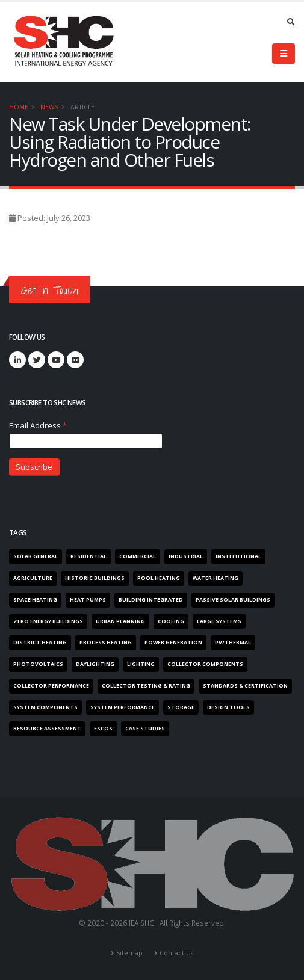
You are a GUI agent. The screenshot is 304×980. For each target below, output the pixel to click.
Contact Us (176, 953)
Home (19, 107)
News (49, 107)
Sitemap (129, 953)
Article (82, 107)
